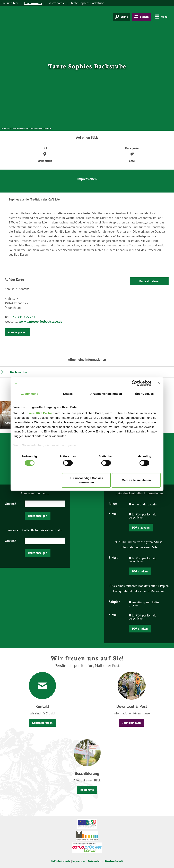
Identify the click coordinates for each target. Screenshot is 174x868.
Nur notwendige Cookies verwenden (86, 480)
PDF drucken (140, 571)
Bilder (113, 504)
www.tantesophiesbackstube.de (40, 321)
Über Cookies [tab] (144, 394)
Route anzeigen (38, 516)
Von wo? (10, 504)
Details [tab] (68, 394)
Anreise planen (17, 332)
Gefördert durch (60, 861)
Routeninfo (87, 790)
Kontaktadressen (42, 723)
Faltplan (114, 602)
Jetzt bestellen (132, 723)
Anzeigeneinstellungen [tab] (106, 394)
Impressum (79, 861)
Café (8, 423)
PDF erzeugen (141, 528)
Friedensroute (34, 3)
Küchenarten (19, 372)
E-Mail (113, 514)
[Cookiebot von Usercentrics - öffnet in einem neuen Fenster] (136, 383)
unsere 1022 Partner (39, 413)
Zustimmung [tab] (30, 394)
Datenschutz (95, 861)
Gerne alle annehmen (136, 480)
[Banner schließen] (159, 383)
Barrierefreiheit (114, 861)
